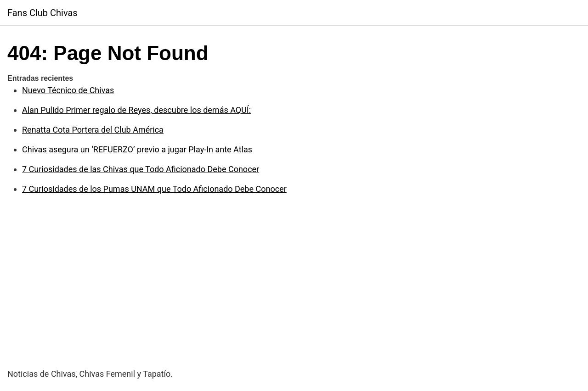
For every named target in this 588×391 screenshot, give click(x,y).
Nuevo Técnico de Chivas (68, 90)
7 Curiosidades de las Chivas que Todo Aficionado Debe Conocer (141, 169)
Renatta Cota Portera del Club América (93, 130)
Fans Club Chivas (42, 13)
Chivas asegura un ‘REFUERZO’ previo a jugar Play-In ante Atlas (137, 149)
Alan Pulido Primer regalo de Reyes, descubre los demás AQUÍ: (136, 110)
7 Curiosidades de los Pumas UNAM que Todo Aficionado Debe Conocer (154, 189)
